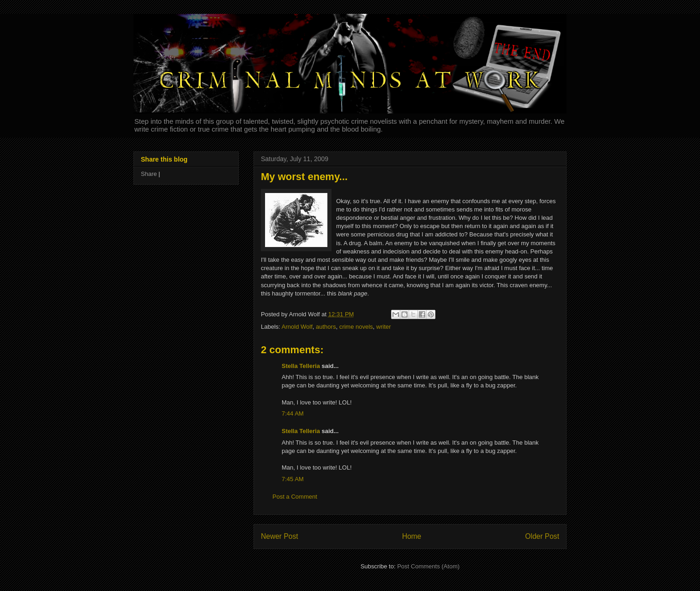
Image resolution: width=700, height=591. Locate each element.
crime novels (356, 327)
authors (326, 327)
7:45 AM (293, 479)
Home (412, 536)
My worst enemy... (304, 177)
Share (149, 174)
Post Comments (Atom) (428, 566)
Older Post (542, 536)
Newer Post (280, 536)
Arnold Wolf (297, 327)
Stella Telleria (301, 366)
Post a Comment (295, 497)
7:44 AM (293, 413)
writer (384, 327)
